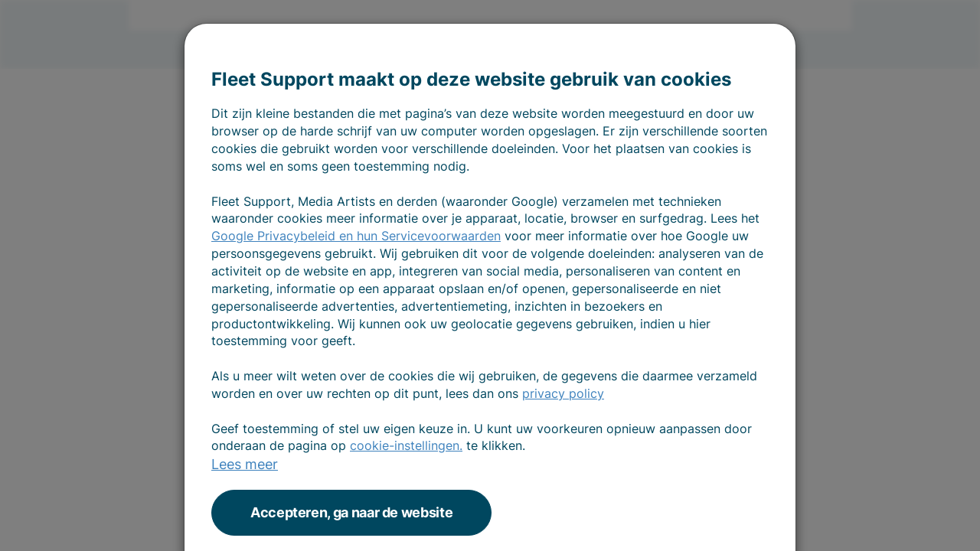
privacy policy (563, 393)
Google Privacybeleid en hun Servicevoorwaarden (356, 236)
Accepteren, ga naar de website (351, 512)
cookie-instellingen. (406, 445)
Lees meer (245, 464)
